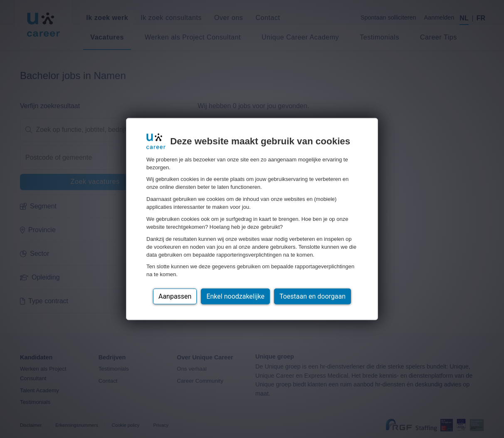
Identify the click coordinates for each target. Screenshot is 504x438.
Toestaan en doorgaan (313, 296)
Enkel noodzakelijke (235, 296)
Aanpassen (175, 296)
